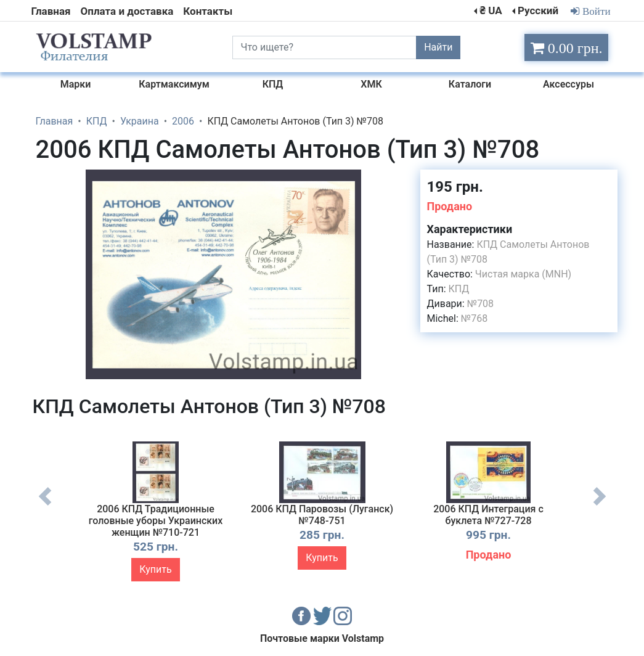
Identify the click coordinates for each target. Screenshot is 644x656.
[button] (400, 181)
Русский (538, 10)
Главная (51, 11)
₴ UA (491, 10)
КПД (459, 289)
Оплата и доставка (127, 11)
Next (600, 506)
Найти (438, 47)
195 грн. (454, 187)
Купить (155, 569)
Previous (45, 506)
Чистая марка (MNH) (523, 274)
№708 (480, 304)
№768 (474, 318)
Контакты (208, 11)
